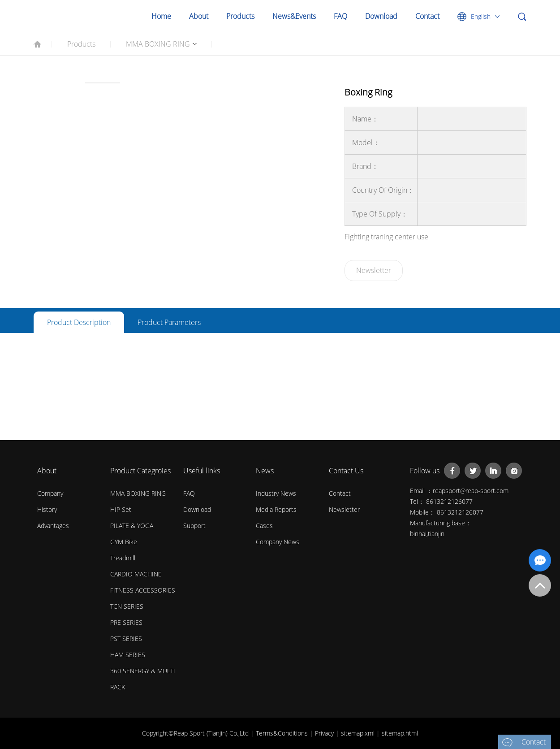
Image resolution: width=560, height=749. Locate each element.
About (199, 16)
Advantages (53, 526)
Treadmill (123, 558)
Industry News (276, 493)
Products (240, 16)
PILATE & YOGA (132, 526)
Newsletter (374, 270)
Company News (278, 542)
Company (50, 493)
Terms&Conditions (283, 733)
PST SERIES (126, 639)
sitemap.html (400, 733)
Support (194, 526)
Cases (264, 526)
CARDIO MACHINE (136, 574)
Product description (79, 322)
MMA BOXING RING (158, 44)
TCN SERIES (127, 606)
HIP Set (121, 509)
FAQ (340, 16)
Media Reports (276, 509)
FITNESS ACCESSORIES (143, 590)
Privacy (325, 733)
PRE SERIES (126, 622)
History (47, 509)
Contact (427, 16)
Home (161, 16)
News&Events (294, 16)
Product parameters (169, 322)
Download (381, 16)
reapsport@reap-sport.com (471, 491)
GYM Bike (124, 542)
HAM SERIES (128, 655)
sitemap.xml (359, 733)
